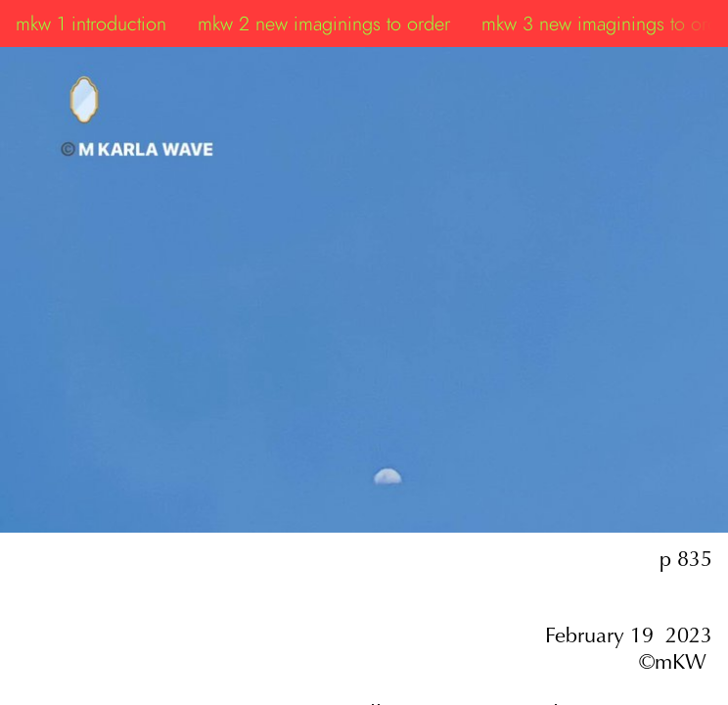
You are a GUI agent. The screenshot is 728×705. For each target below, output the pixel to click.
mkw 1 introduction (91, 23)
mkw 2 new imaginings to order (324, 23)
